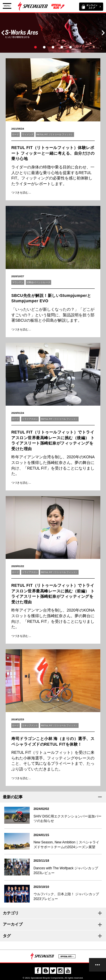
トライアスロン (30, 419)
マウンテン (18, 282)
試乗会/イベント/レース (38, 282)
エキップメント (30, 725)
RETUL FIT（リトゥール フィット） (55, 135)
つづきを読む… (21, 193)
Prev (3, 33)
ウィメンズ (28, 135)
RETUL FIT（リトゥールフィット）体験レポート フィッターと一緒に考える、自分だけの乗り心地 (53, 153)
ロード (16, 135)
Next (103, 33)
